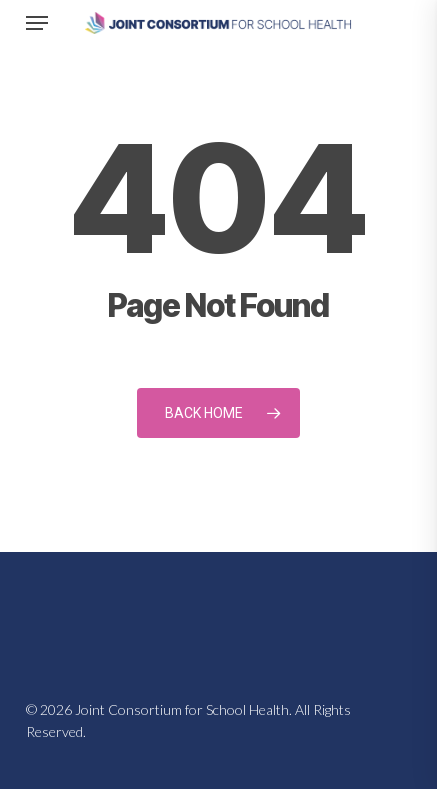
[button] (37, 23)
